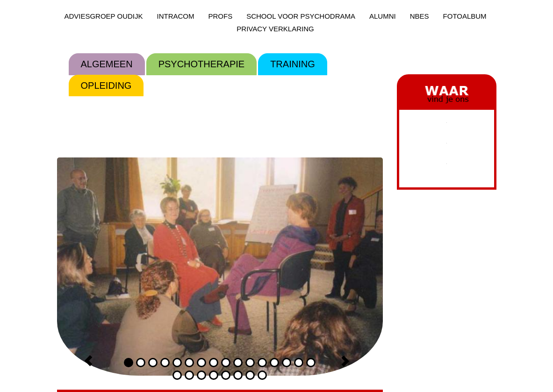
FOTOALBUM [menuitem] (465, 16)
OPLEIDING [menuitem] (106, 86)
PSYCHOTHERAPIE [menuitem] (201, 64)
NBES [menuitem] (420, 16)
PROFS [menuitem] (220, 16)
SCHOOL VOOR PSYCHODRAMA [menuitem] (301, 16)
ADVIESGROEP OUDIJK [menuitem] (103, 16)
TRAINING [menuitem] (293, 64)
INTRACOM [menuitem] (175, 16)
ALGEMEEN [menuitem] (107, 64)
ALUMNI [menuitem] (383, 16)
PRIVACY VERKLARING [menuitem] (275, 29)
